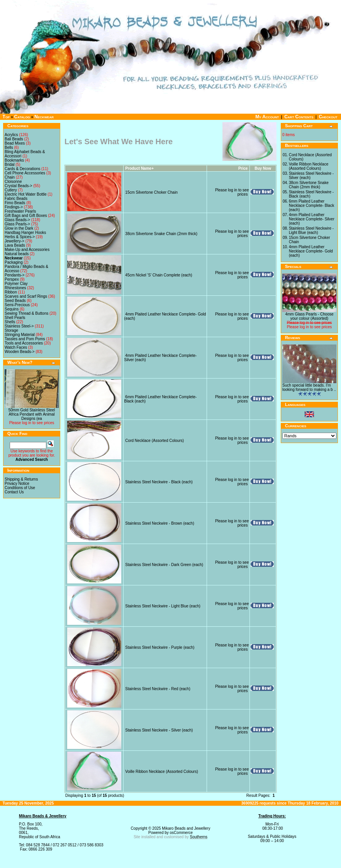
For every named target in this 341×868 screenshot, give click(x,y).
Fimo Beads (15, 203)
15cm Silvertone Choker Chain (151, 192)
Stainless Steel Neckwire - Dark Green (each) (164, 565)
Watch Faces (16, 347)
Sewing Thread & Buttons (26, 313)
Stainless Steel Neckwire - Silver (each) (159, 730)
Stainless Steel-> (19, 326)
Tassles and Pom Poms (25, 339)
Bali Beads (14, 139)
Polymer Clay (16, 284)
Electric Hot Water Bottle (26, 194)
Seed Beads (15, 301)
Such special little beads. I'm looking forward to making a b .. (309, 387)
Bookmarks (14, 160)
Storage (11, 330)
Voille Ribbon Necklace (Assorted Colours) (161, 772)
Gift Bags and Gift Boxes (26, 216)
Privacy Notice (17, 483)
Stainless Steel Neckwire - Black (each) (159, 482)
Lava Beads (15, 245)
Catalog (22, 117)
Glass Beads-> (17, 220)
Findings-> (14, 207)
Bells (9, 148)
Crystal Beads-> (18, 186)
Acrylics (11, 135)
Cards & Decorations (22, 169)
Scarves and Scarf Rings (26, 296)
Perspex (12, 279)
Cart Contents (299, 117)
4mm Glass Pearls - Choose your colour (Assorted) (309, 316)
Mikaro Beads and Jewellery (186, 828)
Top (6, 117)
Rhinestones (15, 288)
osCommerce (181, 833)
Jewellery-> (14, 241)
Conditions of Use (20, 488)
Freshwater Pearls (20, 211)
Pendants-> (14, 275)
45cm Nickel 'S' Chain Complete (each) (159, 275)
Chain (10, 177)
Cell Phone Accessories (25, 173)
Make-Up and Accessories (27, 250)
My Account (267, 117)
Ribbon (11, 292)
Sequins (12, 309)
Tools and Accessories (24, 343)
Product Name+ (139, 168)
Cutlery (11, 190)
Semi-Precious (17, 305)
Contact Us (14, 492)
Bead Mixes (15, 143)
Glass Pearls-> (17, 224)
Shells (10, 322)
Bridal (10, 165)
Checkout (328, 117)
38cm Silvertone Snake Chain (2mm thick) (161, 234)
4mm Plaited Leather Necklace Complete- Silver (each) (312, 219)
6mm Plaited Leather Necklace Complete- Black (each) (311, 205)
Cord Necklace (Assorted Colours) (154, 441)
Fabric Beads (16, 199)
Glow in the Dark (19, 228)
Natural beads (17, 254)
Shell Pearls (15, 318)
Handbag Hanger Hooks (25, 233)
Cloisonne (13, 182)
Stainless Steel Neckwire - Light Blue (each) (163, 606)
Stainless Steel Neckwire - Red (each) (158, 689)
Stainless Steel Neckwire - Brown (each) (159, 523)
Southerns (199, 837)
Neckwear (44, 117)
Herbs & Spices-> (20, 237)
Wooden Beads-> (20, 352)
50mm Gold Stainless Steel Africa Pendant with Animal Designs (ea (32, 414)
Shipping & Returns (21, 479)
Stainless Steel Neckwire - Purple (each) (160, 647)
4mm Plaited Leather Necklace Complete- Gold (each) (311, 251)
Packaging (14, 262)
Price (243, 168)
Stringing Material (20, 335)
